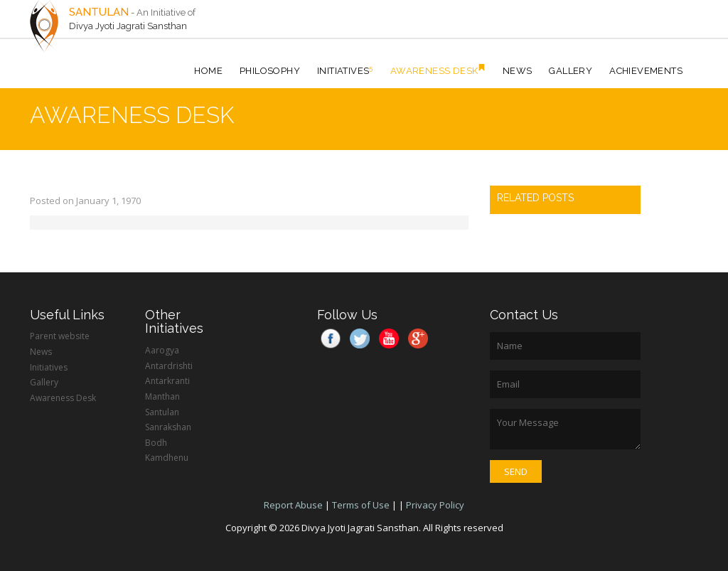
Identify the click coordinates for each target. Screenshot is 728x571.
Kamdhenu (167, 458)
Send (516, 471)
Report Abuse (293, 505)
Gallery (571, 71)
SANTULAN (99, 12)
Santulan (162, 412)
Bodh (156, 443)
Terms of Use (361, 505)
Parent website (60, 336)
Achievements (646, 71)
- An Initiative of (163, 12)
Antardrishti (169, 366)
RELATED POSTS (535, 198)
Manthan (162, 396)
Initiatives (345, 70)
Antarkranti (167, 381)
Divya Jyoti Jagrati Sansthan (128, 26)
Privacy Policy (435, 505)
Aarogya (162, 350)
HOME (208, 71)
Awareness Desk (438, 70)
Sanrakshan (168, 427)
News (518, 71)
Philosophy (270, 71)
